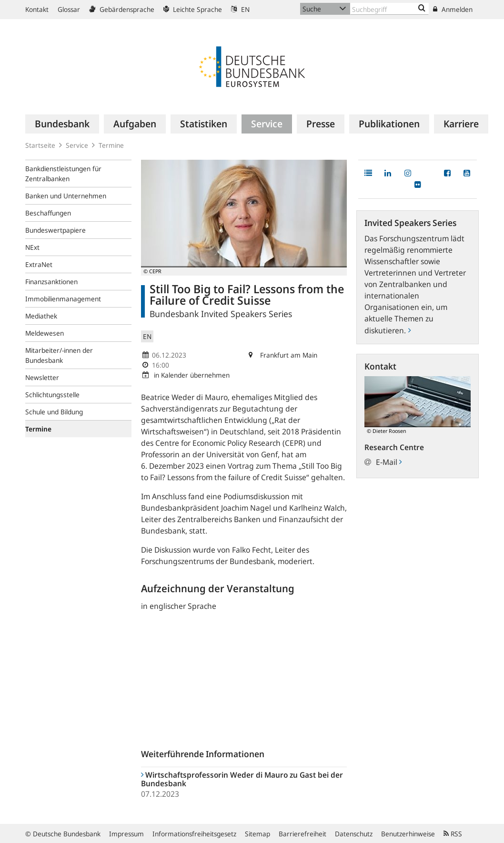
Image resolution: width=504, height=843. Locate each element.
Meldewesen (45, 333)
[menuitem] (62, 124)
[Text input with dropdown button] (389, 9)
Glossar (69, 9)
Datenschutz (354, 834)
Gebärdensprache (122, 9)
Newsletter (42, 377)
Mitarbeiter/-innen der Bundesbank (59, 355)
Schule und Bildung (54, 412)
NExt (32, 247)
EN (240, 9)
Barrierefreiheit (302, 834)
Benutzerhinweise (408, 834)
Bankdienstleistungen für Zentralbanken (63, 174)
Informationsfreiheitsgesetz (194, 834)
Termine (111, 145)
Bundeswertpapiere (55, 230)
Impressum (126, 834)
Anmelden (453, 9)
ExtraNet (39, 264)
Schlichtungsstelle (52, 395)
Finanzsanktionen (51, 282)
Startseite (40, 145)
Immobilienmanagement (63, 299)
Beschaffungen (48, 213)
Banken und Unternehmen (66, 196)
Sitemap (257, 834)
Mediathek (41, 316)
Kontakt (37, 9)
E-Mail (389, 462)
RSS (453, 834)
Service (77, 145)
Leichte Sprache (193, 9)
